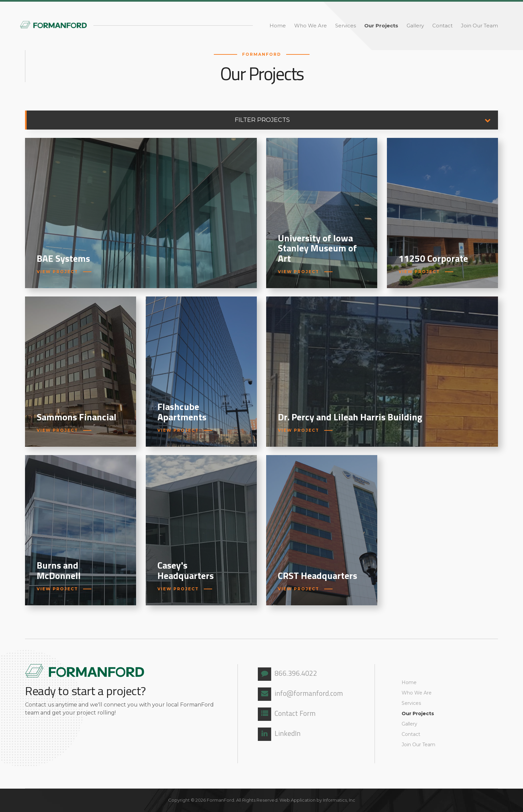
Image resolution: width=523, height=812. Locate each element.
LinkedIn (279, 734)
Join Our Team (479, 26)
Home (278, 26)
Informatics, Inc (339, 800)
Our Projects (381, 26)
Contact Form (287, 714)
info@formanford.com (300, 694)
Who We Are (311, 26)
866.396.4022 (288, 674)
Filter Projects (366, 120)
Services (346, 26)
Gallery (415, 26)
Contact (442, 26)
